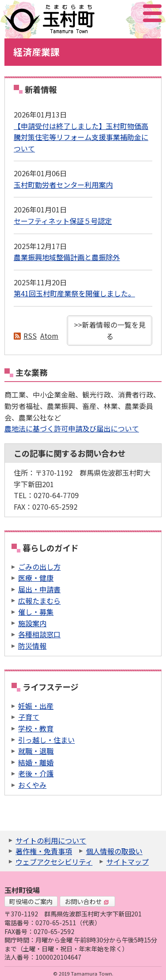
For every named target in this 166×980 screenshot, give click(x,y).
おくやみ (32, 785)
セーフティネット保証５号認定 (63, 221)
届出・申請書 (39, 589)
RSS (30, 336)
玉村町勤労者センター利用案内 (63, 185)
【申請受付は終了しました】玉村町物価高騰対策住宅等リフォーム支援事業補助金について (81, 137)
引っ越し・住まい (46, 740)
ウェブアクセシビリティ (54, 862)
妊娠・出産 (36, 706)
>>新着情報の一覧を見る (110, 330)
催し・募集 (36, 612)
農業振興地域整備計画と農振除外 (67, 257)
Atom (49, 336)
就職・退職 (36, 751)
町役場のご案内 (31, 901)
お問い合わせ (87, 901)
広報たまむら (39, 601)
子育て (29, 717)
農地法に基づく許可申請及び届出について (72, 428)
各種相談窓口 (39, 634)
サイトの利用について (51, 840)
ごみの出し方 (39, 567)
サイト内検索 (108, 13)
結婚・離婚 (36, 762)
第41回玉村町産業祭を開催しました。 (74, 293)
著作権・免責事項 (44, 851)
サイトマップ (127, 862)
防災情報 (32, 646)
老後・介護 (36, 773)
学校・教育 (36, 728)
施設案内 (32, 623)
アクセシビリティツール (129, 13)
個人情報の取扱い (114, 851)
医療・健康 (36, 578)
